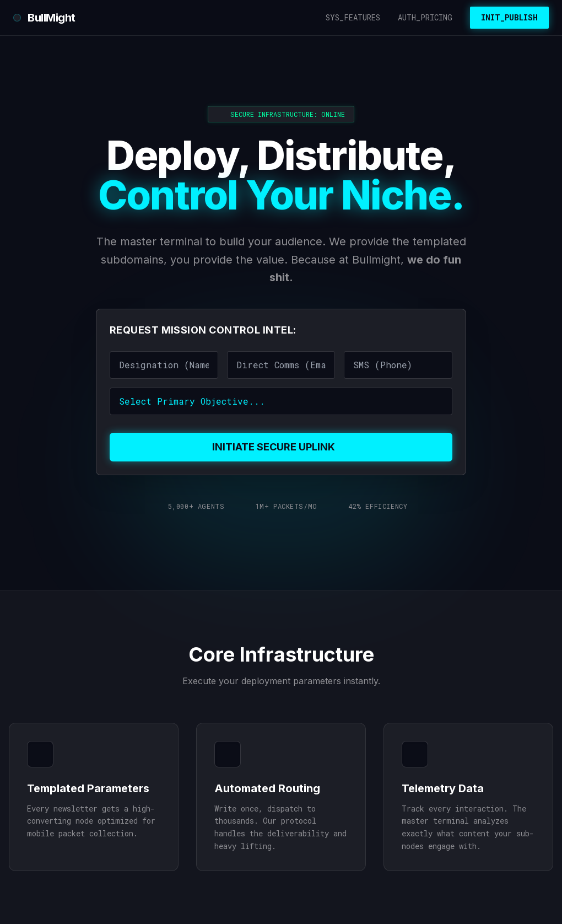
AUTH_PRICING (425, 17)
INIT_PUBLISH (509, 17)
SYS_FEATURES (353, 17)
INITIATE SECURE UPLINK (281, 447)
